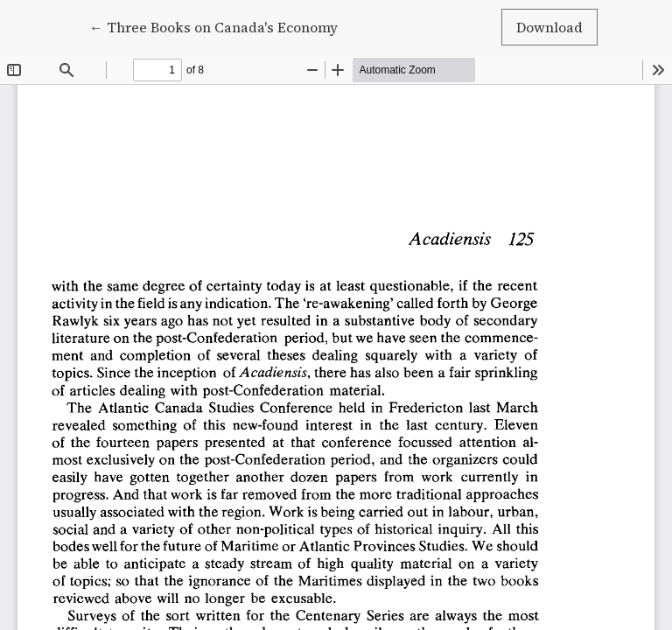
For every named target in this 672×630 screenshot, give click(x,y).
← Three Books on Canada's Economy (213, 26)
